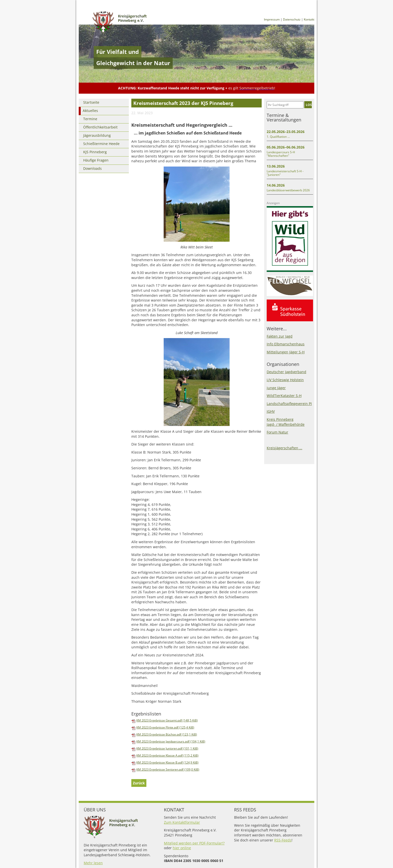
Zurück (139, 783)
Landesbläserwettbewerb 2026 (288, 190)
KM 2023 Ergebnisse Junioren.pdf (167, 748)
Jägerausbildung (97, 135)
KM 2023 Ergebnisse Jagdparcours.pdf (171, 741)
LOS (309, 105)
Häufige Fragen (96, 160)
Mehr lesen (93, 863)
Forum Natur (277, 432)
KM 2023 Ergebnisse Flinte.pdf (165, 727)
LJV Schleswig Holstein (285, 380)
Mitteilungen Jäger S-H (286, 352)
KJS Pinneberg (95, 152)
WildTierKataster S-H (284, 396)
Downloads (92, 168)
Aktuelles (90, 111)
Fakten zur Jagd (280, 336)
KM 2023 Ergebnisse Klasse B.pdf (167, 762)
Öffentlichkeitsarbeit (100, 127)
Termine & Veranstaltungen (284, 117)
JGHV (271, 411)
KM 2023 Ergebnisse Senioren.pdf (168, 769)
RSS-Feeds (283, 840)
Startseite (91, 102)
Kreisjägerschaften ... (284, 448)
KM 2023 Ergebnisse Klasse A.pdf (167, 755)
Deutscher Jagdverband (286, 372)
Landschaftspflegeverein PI (289, 404)
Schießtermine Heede (101, 144)
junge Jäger (276, 388)
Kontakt (309, 19)
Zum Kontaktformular (182, 822)
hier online (182, 848)
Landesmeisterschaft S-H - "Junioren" (285, 173)
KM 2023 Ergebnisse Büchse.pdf (167, 734)
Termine (90, 119)
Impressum (272, 19)
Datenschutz (292, 19)
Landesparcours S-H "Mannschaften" (281, 154)
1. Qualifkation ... (278, 137)
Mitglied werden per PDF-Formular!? (194, 843)
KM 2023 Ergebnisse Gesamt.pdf (167, 720)
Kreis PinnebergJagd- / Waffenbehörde (286, 422)
